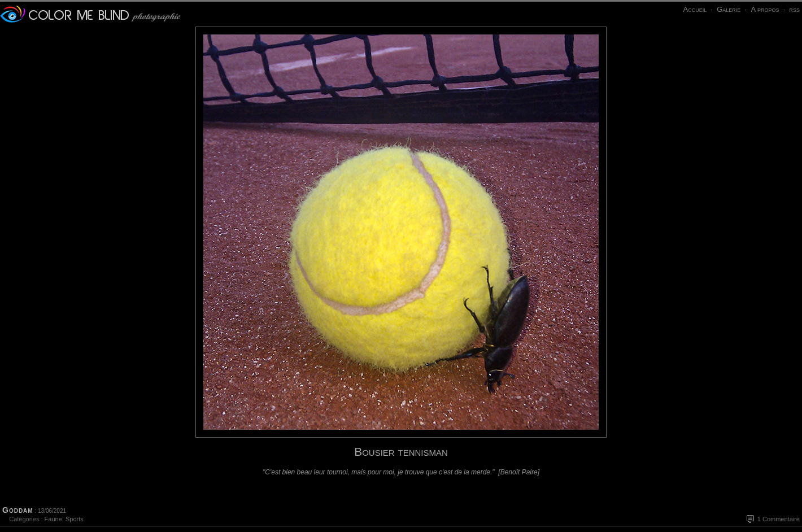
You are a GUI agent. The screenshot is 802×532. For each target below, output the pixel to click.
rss (794, 9)
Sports (75, 519)
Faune (53, 519)
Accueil (695, 9)
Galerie (729, 9)
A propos (765, 9)
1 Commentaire (779, 519)
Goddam (18, 510)
